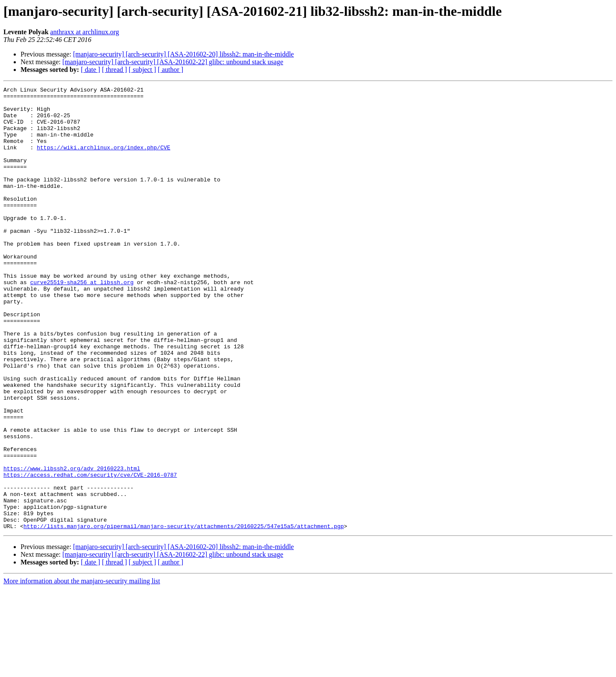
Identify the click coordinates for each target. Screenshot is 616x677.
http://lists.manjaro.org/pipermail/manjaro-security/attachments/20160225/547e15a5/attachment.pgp (184, 615)
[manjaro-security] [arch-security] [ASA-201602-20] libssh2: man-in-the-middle (184, 54)
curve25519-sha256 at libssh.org (82, 322)
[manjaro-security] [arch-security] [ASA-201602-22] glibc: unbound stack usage (173, 62)
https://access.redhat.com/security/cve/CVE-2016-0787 (90, 553)
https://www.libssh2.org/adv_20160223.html (72, 545)
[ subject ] (142, 70)
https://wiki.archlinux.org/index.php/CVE (104, 160)
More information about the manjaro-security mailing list (82, 670)
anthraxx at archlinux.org (84, 32)
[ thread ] (114, 70)
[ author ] (171, 70)
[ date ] (90, 70)
